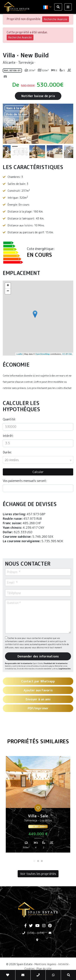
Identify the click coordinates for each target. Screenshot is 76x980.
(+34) (31, 933)
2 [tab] (38, 861)
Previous (7, 124)
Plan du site (44, 969)
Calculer (38, 472)
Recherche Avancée (56, 19)
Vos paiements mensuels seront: (25, 481)
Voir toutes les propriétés (38, 874)
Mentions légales (45, 964)
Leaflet (19, 354)
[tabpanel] (38, 806)
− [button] (8, 291)
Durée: (7, 452)
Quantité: (9, 419)
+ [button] (8, 286)
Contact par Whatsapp (38, 681)
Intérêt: (8, 436)
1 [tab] (34, 861)
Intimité (63, 964)
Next (69, 124)
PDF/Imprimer (38, 708)
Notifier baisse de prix (38, 96)
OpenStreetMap (43, 354)
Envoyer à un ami (38, 699)
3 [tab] (42, 861)
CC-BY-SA (67, 354)
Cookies (30, 969)
